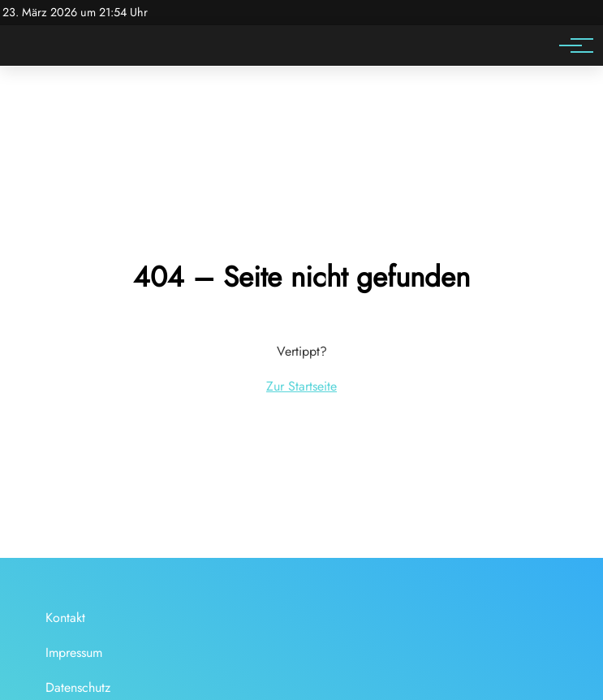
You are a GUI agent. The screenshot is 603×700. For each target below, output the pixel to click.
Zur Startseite (301, 386)
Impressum (74, 652)
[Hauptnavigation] (571, 45)
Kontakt (65, 618)
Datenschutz (78, 687)
